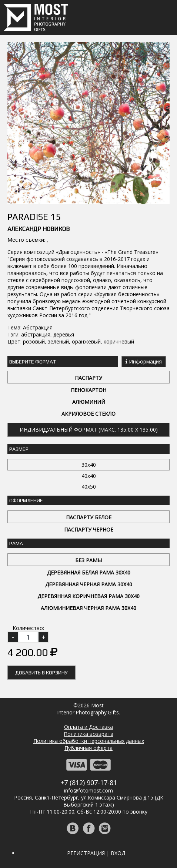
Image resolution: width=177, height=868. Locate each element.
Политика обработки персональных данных (89, 741)
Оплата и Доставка (88, 727)
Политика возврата (88, 734)
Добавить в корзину (41, 673)
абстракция (36, 334)
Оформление (26, 500)
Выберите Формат (33, 362)
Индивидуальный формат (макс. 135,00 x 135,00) (89, 430)
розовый (34, 341)
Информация (144, 361)
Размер (19, 449)
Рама (16, 543)
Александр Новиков (39, 229)
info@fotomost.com (88, 790)
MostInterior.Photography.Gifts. (88, 709)
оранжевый (86, 341)
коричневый (119, 341)
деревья (64, 334)
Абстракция (38, 327)
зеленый (58, 341)
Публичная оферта (88, 748)
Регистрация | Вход (96, 853)
